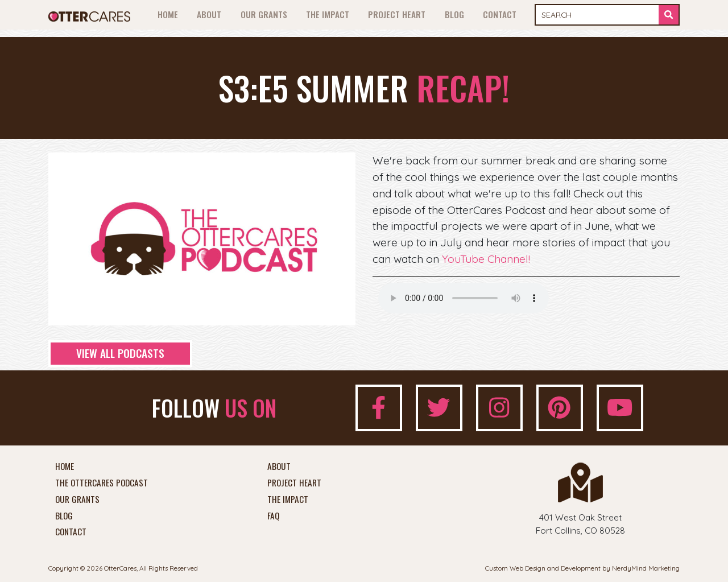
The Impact (328, 14)
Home (168, 14)
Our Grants (264, 14)
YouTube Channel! (486, 259)
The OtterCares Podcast (102, 483)
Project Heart (397, 14)
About (209, 14)
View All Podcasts (120, 353)
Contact (500, 14)
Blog (454, 14)
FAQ (273, 516)
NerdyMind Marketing (646, 568)
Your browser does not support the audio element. (464, 298)
